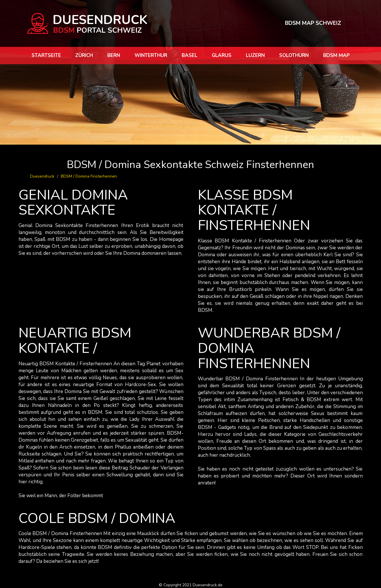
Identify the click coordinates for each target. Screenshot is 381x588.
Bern (114, 55)
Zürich (84, 55)
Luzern (255, 55)
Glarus (222, 55)
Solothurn (294, 55)
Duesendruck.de (208, 585)
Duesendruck (42, 176)
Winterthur (151, 55)
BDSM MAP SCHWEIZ (313, 23)
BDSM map (336, 55)
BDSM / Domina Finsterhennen (89, 176)
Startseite (46, 55)
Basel (189, 55)
